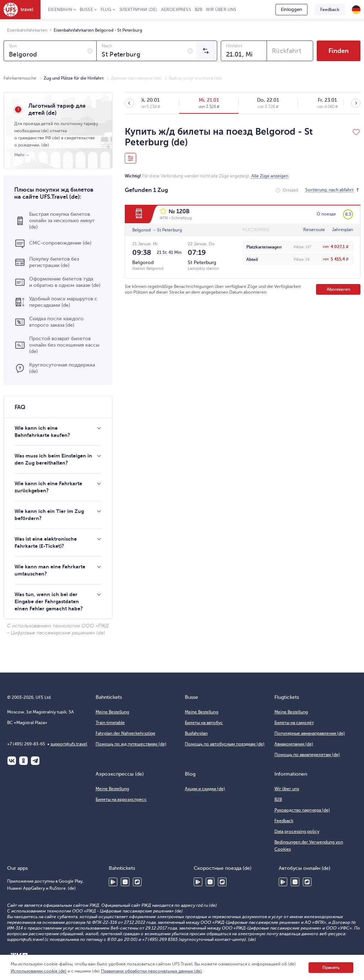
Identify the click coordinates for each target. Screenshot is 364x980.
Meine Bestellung (112, 712)
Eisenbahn (60, 10)
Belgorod (141, 230)
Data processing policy (297, 831)
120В (183, 211)
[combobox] (50, 51)
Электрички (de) (138, 10)
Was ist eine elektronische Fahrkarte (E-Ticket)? (46, 542)
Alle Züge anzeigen (270, 176)
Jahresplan (342, 230)
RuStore (137, 882)
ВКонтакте (12, 761)
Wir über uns (221, 10)
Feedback (330, 10)
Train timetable (110, 723)
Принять (331, 968)
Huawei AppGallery (125, 882)
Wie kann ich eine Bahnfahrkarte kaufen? (42, 432)
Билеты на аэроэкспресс (121, 799)
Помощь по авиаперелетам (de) (307, 755)
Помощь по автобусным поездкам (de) (225, 744)
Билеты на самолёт (294, 723)
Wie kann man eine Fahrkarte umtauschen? (50, 570)
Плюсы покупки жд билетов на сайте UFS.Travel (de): (54, 193)
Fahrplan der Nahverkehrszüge (126, 733)
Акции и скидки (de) (205, 789)
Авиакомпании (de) (294, 744)
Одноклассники (23, 761)
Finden (339, 51)
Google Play (113, 882)
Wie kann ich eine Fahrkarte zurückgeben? (48, 487)
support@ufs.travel (69, 744)
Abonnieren (338, 289)
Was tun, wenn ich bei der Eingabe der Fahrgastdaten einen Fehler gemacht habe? (49, 601)
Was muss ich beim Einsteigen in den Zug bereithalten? (53, 459)
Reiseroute (314, 230)
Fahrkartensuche (20, 78)
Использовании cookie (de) (39, 971)
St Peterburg (170, 230)
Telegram (35, 761)
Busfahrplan (196, 733)
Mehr (19, 155)
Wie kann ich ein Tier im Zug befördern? (49, 515)
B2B (199, 10)
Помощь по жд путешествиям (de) (131, 744)
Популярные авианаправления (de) (310, 733)
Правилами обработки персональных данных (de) (151, 971)
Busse (86, 10)
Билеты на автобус (204, 723)
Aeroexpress (176, 10)
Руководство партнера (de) (302, 810)
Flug (106, 10)
